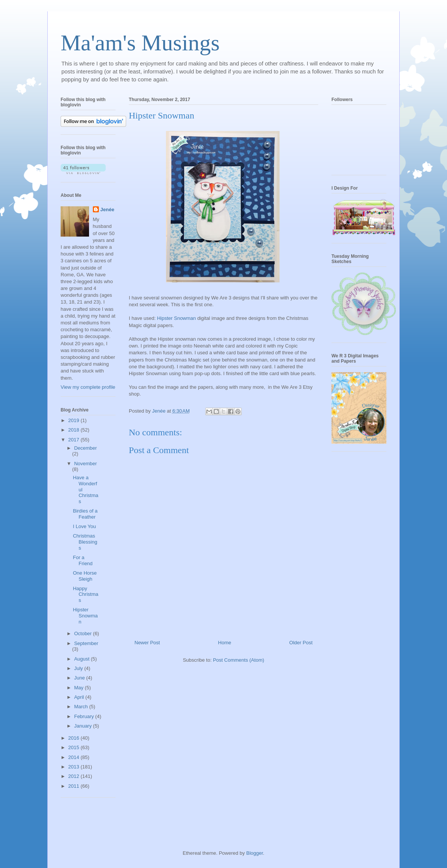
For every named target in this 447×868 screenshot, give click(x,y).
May (80, 688)
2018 (74, 430)
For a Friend (83, 560)
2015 (74, 747)
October (84, 633)
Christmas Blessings (85, 542)
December (86, 448)
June (80, 678)
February (85, 716)
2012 (74, 776)
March (82, 707)
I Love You (84, 526)
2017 (74, 440)
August (83, 659)
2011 (74, 786)
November (86, 464)
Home (225, 643)
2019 (74, 420)
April (80, 697)
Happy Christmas (85, 594)
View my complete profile (88, 387)
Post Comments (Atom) (238, 660)
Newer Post (147, 643)
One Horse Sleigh (85, 576)
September (86, 643)
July (79, 668)
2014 (74, 757)
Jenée (107, 210)
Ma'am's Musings (140, 43)
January (84, 726)
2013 (74, 767)
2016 (74, 738)
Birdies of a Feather (85, 514)
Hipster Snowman (176, 318)
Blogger (255, 853)
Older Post (301, 643)
